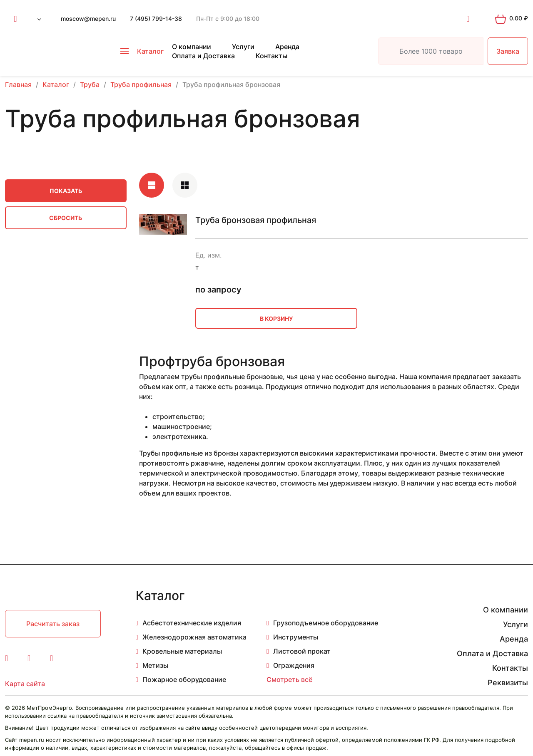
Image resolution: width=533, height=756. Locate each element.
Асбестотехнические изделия (192, 623)
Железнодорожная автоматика (194, 637)
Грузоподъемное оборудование (326, 623)
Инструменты (296, 637)
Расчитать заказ (53, 624)
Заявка (508, 51)
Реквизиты (508, 683)
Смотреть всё (289, 679)
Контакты (271, 56)
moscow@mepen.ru (88, 19)
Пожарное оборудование (184, 679)
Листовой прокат (302, 651)
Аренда (287, 47)
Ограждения (294, 665)
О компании (192, 47)
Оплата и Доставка (203, 56)
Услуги (243, 47)
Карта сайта (25, 684)
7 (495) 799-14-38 (156, 19)
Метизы (155, 665)
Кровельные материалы (182, 651)
